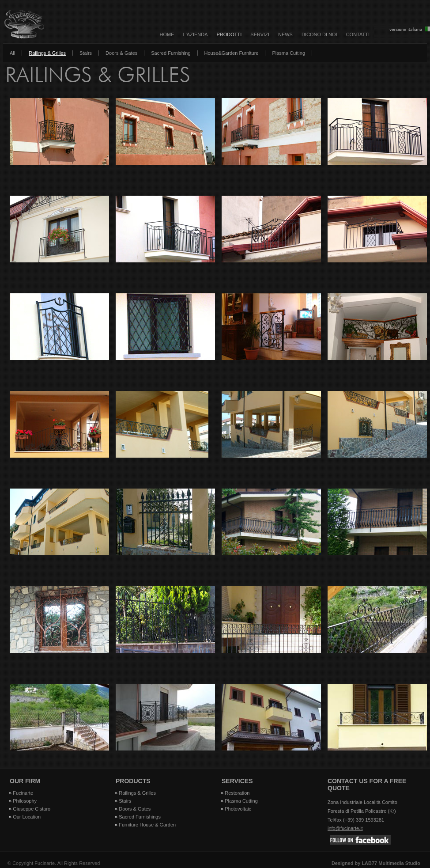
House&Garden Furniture (232, 53)
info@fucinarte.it (345, 828)
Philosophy (25, 801)
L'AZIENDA (196, 34)
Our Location (27, 817)
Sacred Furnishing (171, 53)
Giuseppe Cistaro (32, 809)
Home (167, 34)
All (12, 53)
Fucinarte (23, 793)
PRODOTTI (229, 34)
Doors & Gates (121, 53)
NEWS (285, 34)
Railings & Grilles (47, 53)
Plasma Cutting (289, 53)
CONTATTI (358, 34)
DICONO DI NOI (319, 34)
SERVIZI (260, 34)
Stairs (86, 53)
